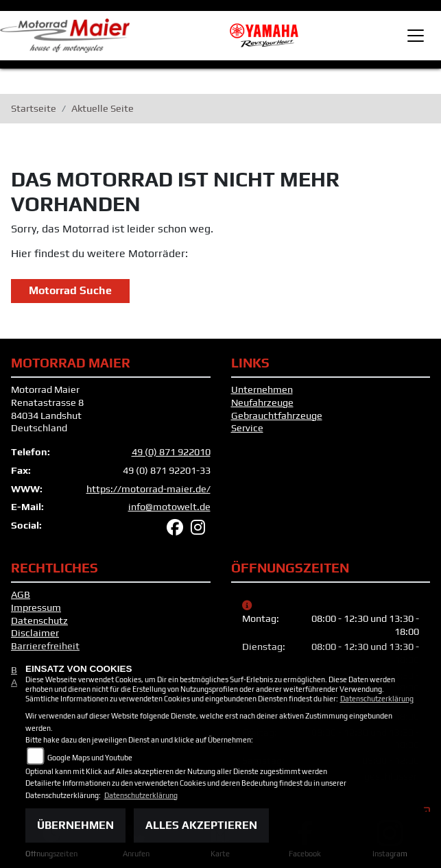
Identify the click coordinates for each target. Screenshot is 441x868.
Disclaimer (35, 633)
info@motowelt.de (169, 507)
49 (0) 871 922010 (171, 452)
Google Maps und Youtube (90, 758)
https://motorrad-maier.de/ (148, 489)
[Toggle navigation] (416, 36)
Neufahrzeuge (262, 402)
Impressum (36, 607)
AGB (21, 594)
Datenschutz (39, 620)
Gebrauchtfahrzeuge (277, 415)
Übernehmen (75, 825)
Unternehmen (262, 389)
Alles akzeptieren (201, 825)
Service (247, 428)
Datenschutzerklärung (377, 699)
